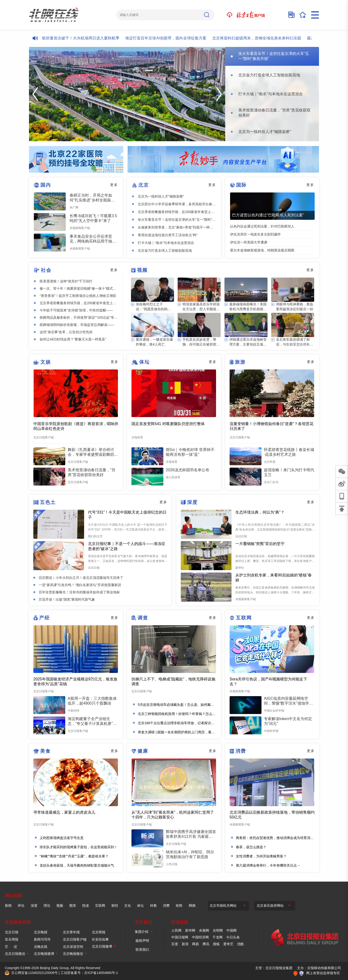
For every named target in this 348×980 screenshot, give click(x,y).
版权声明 (142, 941)
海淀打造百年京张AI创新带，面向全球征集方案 (169, 38)
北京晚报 (41, 932)
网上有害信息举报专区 (323, 973)
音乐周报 (12, 939)
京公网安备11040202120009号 (34, 973)
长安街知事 (100, 939)
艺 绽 (11, 947)
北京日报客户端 (75, 939)
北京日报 (12, 932)
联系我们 (142, 950)
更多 (114, 185)
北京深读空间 (73, 947)
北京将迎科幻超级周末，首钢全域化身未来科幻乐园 (260, 38)
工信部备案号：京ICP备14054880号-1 (89, 973)
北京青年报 (71, 932)
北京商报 (99, 932)
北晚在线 (41, 947)
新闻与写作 (42, 939)
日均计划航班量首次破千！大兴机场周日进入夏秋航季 (76, 38)
